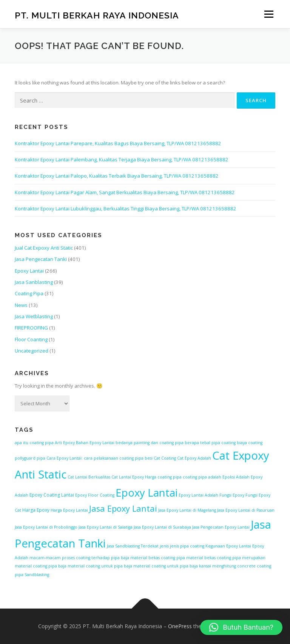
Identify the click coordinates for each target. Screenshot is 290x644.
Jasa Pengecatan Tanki (41, 259)
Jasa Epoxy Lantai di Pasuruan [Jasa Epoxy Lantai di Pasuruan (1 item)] (246, 510)
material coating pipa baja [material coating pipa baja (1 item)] (41, 566)
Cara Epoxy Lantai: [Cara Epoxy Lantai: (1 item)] (65, 458)
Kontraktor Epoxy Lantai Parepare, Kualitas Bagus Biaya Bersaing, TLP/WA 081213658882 (118, 143)
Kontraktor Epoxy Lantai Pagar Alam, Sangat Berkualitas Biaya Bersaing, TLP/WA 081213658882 (125, 192)
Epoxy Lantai (29, 271)
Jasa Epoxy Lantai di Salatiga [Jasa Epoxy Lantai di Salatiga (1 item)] (106, 527)
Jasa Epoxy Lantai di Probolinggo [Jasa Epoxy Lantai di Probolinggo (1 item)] (46, 527)
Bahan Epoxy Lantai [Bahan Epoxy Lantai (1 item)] (95, 443)
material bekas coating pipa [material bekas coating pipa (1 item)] (158, 558)
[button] (241, 627)
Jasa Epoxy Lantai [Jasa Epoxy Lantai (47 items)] (123, 508)
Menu (269, 14)
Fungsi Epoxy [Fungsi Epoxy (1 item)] (232, 495)
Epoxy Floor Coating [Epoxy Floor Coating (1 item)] (95, 495)
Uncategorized (32, 351)
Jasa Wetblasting (34, 316)
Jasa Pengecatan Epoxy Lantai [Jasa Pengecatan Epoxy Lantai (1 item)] (221, 527)
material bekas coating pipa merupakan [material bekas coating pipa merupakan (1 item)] (226, 558)
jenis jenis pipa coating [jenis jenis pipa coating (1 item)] (182, 546)
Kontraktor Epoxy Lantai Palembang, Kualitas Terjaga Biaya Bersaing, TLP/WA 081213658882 (122, 159)
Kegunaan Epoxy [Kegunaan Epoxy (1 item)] (222, 546)
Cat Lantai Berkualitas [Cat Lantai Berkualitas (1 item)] (89, 477)
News (21, 305)
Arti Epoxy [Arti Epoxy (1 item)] (65, 443)
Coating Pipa (29, 293)
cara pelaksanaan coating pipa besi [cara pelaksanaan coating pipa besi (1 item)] (118, 458)
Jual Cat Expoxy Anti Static (44, 248)
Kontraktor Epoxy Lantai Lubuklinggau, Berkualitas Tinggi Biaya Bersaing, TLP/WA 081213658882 (126, 209)
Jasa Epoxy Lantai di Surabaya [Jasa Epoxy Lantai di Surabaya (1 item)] (162, 527)
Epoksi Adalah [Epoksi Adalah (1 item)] (236, 477)
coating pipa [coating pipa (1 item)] (170, 477)
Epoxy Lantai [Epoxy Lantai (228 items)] (147, 493)
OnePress (180, 626)
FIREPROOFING (31, 328)
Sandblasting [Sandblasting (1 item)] (37, 575)
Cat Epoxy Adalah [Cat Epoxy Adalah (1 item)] (194, 458)
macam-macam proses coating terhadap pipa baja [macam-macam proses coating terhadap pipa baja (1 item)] (79, 558)
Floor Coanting (31, 339)
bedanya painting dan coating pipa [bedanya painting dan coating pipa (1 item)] (150, 443)
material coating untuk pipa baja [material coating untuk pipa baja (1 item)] (100, 566)
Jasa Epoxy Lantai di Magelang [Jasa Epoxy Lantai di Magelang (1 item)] (187, 510)
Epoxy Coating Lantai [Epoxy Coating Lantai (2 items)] (52, 495)
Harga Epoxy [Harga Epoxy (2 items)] (36, 510)
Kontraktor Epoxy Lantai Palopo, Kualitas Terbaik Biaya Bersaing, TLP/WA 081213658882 (117, 176)
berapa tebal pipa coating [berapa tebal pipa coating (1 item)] (210, 443)
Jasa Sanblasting (34, 282)
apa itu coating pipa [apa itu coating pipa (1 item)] (34, 443)
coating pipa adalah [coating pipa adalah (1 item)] (202, 477)
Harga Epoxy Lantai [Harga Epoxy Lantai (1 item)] (69, 510)
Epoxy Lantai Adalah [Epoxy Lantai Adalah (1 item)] (198, 495)
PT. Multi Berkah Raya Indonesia (97, 15)
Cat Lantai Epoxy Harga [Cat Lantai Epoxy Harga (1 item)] (134, 477)
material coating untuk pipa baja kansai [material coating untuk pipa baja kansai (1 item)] (172, 566)
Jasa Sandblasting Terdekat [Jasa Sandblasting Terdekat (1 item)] (133, 546)
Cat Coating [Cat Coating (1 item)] (165, 458)
